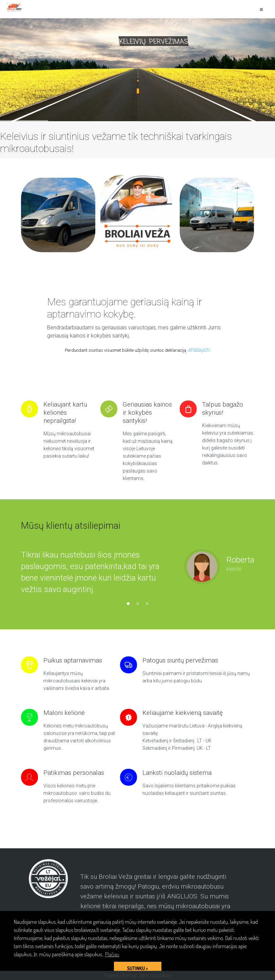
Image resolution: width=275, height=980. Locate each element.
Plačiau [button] (112, 954)
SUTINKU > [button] (137, 968)
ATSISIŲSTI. (199, 350)
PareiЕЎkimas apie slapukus (138, 975)
